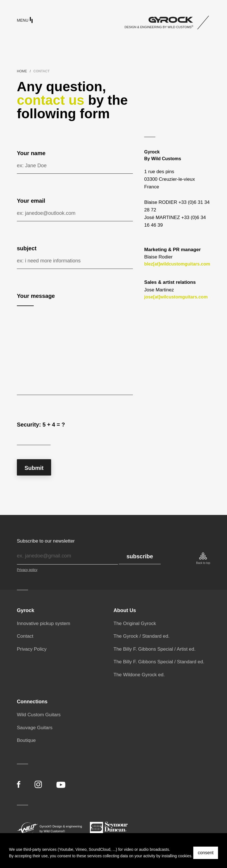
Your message (36, 296)
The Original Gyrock (135, 623)
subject (27, 248)
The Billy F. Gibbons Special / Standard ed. (159, 662)
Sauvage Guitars (35, 728)
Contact (25, 636)
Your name (31, 153)
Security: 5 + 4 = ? (41, 425)
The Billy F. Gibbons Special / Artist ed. (155, 649)
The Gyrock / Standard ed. (141, 636)
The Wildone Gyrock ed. (139, 675)
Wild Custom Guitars (39, 715)
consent (206, 853)
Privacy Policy (32, 649)
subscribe (140, 556)
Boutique (26, 740)
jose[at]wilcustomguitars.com (176, 297)
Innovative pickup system (44, 623)
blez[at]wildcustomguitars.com (177, 264)
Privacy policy (27, 570)
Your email (31, 201)
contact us (51, 100)
